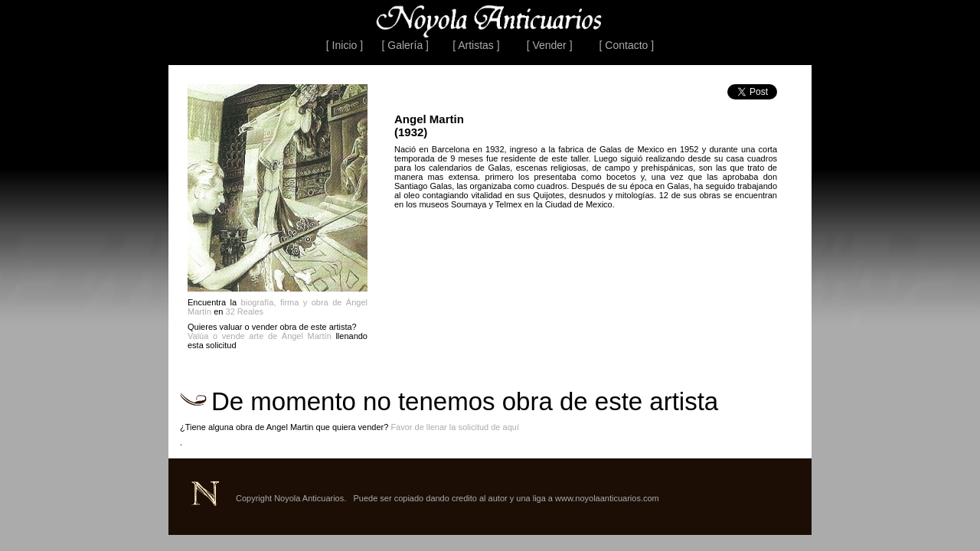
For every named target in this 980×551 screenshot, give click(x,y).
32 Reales (245, 311)
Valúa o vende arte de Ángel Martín (260, 336)
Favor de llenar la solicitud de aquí (455, 427)
